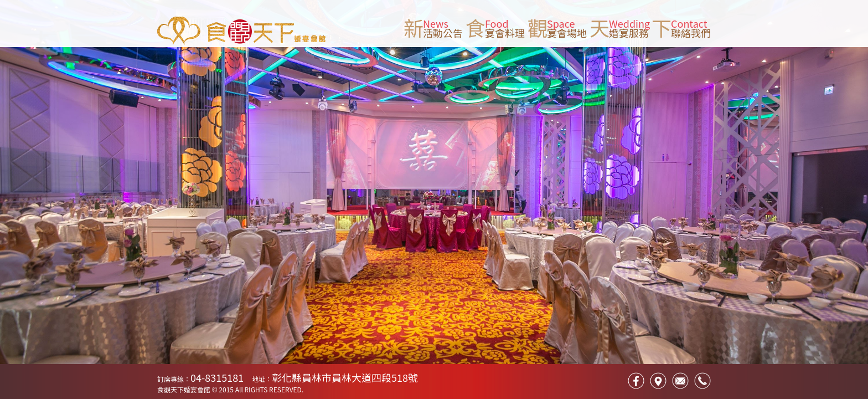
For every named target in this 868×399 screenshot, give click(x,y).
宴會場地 (567, 33)
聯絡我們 (691, 33)
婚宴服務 (629, 33)
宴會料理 (505, 33)
